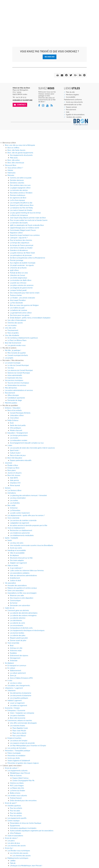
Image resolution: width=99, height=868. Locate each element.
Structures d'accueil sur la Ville (21, 558)
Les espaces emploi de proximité (22, 743)
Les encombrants (16, 625)
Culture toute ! (15, 453)
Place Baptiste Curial (20, 728)
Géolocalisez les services (17, 385)
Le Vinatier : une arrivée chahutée (22, 298)
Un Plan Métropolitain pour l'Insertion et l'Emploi (28, 746)
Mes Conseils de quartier (17, 353)
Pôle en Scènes (16, 776)
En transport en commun (17, 666)
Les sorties (14, 500)
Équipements (15, 826)
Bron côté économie (18, 718)
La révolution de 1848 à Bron (21, 280)
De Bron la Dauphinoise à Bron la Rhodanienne (28, 258)
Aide (68, 112)
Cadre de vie (10, 608)
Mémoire (11, 175)
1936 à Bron (14, 270)
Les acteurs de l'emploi (19, 741)
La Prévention (15, 510)
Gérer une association (16, 591)
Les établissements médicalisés (22, 535)
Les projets (9, 358)
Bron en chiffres (13, 148)
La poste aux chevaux (18, 283)
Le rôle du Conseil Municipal (18, 365)
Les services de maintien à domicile (23, 520)
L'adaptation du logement (20, 523)
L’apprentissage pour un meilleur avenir (25, 228)
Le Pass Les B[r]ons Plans (17, 340)
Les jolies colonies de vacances (22, 285)
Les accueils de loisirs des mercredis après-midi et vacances (32, 448)
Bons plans (12, 470)
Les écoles (14, 438)
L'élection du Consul (17, 275)
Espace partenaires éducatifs (21, 460)
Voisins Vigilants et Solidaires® (19, 761)
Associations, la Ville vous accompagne (22, 593)
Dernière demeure (17, 180)
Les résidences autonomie (20, 533)
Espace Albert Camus (20, 778)
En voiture (11, 668)
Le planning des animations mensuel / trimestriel (28, 495)
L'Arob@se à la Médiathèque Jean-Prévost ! (26, 866)
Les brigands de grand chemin (21, 288)
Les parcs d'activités (17, 716)
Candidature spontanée (16, 398)
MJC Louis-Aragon (17, 786)
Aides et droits (13, 566)
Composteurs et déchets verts (21, 628)
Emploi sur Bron (13, 468)
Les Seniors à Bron (14, 490)
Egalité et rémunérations (75, 115)
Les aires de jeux (14, 843)
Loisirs (10, 445)
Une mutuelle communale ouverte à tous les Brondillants (31, 545)
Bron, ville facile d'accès (16, 150)
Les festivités (15, 503)
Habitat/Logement (15, 701)
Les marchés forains (17, 726)
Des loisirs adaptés (17, 560)
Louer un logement (17, 703)
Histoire (10, 170)
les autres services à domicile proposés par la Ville (29, 525)
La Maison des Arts (17, 788)
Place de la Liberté (19, 733)
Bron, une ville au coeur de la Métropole (20, 145)
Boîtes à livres (15, 793)
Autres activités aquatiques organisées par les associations (32, 831)
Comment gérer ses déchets (18, 610)
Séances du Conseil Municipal (19, 373)
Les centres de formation (17, 748)
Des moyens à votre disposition (22, 598)
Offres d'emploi (13, 395)
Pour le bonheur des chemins (21, 240)
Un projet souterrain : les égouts (22, 265)
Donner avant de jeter (18, 640)
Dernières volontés (17, 183)
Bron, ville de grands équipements (20, 153)
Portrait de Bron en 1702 (19, 273)
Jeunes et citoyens (14, 473)
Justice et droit (15, 581)
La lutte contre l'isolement (20, 513)
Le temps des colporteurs (20, 243)
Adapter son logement (18, 563)
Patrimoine (11, 173)
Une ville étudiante (12, 335)
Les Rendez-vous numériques (19, 851)
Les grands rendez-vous (16, 345)
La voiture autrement (18, 673)
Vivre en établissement (16, 528)
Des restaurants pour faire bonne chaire (25, 293)
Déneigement (15, 658)
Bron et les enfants (15, 410)
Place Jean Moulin (19, 731)
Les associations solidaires (20, 573)
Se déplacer (14, 555)
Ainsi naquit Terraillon (18, 300)
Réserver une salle (17, 596)
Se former (14, 603)
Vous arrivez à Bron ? (15, 168)
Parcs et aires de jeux (18, 455)
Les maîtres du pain (17, 308)
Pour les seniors (16, 816)
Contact (21, 105)
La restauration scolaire (19, 440)
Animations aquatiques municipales (23, 828)
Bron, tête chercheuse (16, 163)
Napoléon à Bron (16, 233)
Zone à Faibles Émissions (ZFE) (21, 678)
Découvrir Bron (11, 165)
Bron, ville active (14, 160)
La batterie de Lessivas (18, 310)
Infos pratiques (15, 428)
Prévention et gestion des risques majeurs (23, 763)
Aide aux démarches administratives (23, 576)
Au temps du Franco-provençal (22, 245)
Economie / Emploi (12, 708)
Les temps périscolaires (19, 435)
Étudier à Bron (13, 465)
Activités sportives (14, 806)
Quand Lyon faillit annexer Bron (22, 205)
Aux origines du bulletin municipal (23, 263)
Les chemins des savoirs (17, 846)
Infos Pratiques (15, 833)
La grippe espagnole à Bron (20, 188)
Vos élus (11, 368)
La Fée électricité (16, 303)
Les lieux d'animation (18, 498)
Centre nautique (14, 821)
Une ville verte (10, 328)
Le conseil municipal (13, 363)
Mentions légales (72, 95)
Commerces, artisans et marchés (20, 721)
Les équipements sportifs (17, 818)
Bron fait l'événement (13, 343)
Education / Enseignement (18, 433)
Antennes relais (16, 651)
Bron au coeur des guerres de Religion (24, 305)
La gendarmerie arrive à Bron (21, 313)
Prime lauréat (15, 485)
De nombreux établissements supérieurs (23, 338)
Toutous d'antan (16, 295)
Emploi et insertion (14, 738)
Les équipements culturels (17, 771)
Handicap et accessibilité (17, 550)
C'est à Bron (14, 418)
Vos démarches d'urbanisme (21, 693)
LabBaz (13, 861)
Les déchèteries (16, 620)
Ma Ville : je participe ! (13, 350)
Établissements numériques (18, 858)
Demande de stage (15, 400)
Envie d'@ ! (9, 848)
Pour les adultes (16, 813)
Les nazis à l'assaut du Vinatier (21, 210)
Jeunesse (9, 463)
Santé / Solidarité (12, 538)
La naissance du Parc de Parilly (21, 208)
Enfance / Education (13, 408)
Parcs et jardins (13, 333)
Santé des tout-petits (18, 425)
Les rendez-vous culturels (17, 796)
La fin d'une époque (17, 200)
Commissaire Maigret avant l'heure (23, 230)
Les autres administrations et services (19, 390)
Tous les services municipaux (18, 383)
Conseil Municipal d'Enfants (20, 413)
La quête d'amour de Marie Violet (22, 253)
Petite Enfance (13, 420)
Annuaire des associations (17, 586)
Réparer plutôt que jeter (19, 638)
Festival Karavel (16, 798)
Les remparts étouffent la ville (21, 203)
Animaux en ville (16, 648)
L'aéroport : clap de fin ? (19, 238)
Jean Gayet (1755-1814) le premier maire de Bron (28, 218)
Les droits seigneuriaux (19, 278)
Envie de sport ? (11, 803)
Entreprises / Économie (16, 711)
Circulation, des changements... (19, 686)
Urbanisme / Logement (14, 688)
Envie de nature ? (11, 838)
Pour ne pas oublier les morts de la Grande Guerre (29, 220)
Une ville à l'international (17, 320)
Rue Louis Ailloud (19, 736)
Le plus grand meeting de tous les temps (25, 213)
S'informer (14, 508)
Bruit (12, 646)
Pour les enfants (16, 808)
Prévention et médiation (16, 756)
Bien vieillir (11, 505)
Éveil (12, 423)
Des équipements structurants (21, 155)
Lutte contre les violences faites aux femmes (27, 571)
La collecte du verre (17, 623)
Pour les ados (15, 811)
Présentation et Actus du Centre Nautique (26, 823)
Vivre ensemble (13, 643)
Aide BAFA (14, 478)
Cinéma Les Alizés (17, 783)
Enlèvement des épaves (19, 656)
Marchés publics (11, 403)
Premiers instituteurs (18, 195)
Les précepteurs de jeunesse (21, 255)
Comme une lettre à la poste (21, 178)
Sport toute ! (15, 450)
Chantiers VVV (15, 483)
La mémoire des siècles (19, 190)
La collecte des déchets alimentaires (24, 613)
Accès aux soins (16, 548)
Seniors (8, 488)
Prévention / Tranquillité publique (18, 751)
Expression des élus (15, 378)
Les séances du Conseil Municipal (20, 370)
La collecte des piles (18, 635)
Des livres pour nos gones (20, 315)
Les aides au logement (18, 706)
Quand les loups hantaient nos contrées (25, 235)
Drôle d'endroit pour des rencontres (23, 801)
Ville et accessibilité (17, 553)
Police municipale (14, 753)
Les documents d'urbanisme (21, 696)
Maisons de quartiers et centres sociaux (22, 588)
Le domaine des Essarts (19, 223)
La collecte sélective (18, 618)
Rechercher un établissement (21, 530)
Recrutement (71, 110)
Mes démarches (11, 388)
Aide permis (14, 480)
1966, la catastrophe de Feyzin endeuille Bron (27, 225)
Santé (10, 540)
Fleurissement (13, 330)
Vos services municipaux (14, 380)
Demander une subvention (20, 605)
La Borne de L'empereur (19, 215)
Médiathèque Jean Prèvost (20, 773)
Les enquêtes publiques (19, 698)
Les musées (12, 325)
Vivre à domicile (13, 518)
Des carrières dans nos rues (20, 185)
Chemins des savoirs (15, 323)
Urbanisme (12, 691)
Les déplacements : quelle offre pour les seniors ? (26, 515)
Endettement (15, 578)
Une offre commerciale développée (23, 723)
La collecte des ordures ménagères (23, 615)
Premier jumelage (17, 260)
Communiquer (15, 600)
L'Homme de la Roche (18, 268)
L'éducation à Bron (17, 415)
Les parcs (11, 841)
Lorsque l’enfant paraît (18, 290)
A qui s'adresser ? (16, 568)
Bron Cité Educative (15, 458)
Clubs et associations (15, 836)
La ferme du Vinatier (18, 791)
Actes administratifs (15, 375)
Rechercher (50, 57)
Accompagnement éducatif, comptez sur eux (27, 443)
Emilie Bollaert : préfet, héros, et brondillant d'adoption (30, 318)
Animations (12, 493)
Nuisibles (13, 653)
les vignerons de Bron (18, 198)
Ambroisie (14, 661)
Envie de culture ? (12, 768)
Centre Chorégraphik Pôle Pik (23, 781)
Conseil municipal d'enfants (18, 355)
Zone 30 (13, 676)
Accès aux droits (14, 758)
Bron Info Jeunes (14, 475)
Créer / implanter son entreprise (22, 713)
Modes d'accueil (16, 430)
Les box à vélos (16, 683)
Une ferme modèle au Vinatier (21, 248)
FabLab (13, 863)
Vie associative (10, 583)
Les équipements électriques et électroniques (27, 630)
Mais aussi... (14, 158)
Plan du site (70, 92)
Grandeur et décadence (19, 250)
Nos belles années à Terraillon (21, 193)
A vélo (10, 681)
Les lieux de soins (17, 543)
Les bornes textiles (17, 633)
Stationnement (16, 671)
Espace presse (71, 107)
